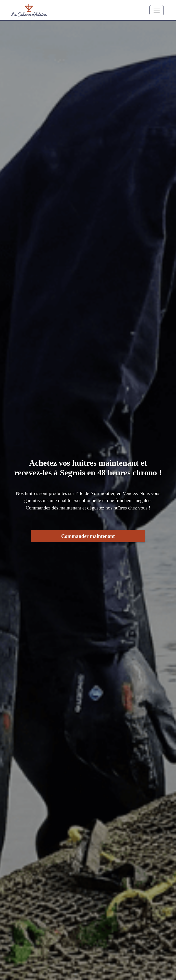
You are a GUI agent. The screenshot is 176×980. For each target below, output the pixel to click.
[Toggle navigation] (157, 10)
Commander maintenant (88, 536)
